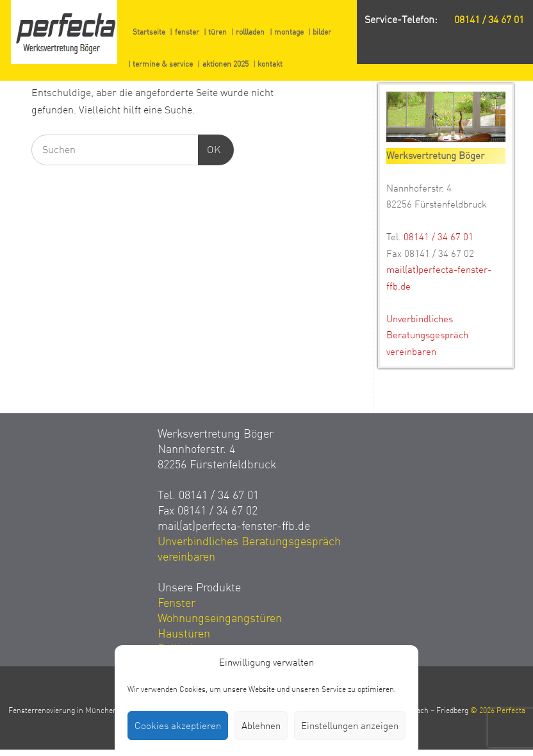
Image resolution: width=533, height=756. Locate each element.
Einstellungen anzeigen (350, 726)
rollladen (250, 32)
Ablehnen (261, 726)
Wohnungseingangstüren (220, 618)
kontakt (270, 64)
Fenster (176, 603)
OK (210, 148)
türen (217, 32)
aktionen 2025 (225, 64)
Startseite (149, 32)
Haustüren (184, 634)
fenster (187, 32)
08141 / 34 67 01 (489, 20)
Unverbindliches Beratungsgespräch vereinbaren (427, 335)
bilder (322, 32)
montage (289, 32)
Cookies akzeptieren (178, 726)
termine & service (163, 64)
